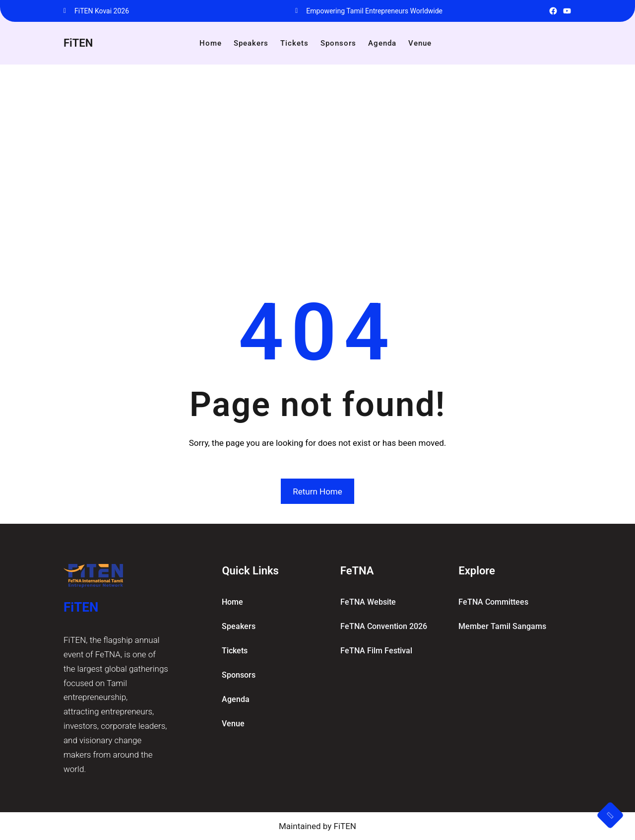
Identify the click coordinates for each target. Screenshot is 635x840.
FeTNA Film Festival (376, 651)
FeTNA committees (493, 602)
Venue (233, 724)
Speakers (239, 626)
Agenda (236, 699)
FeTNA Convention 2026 (384, 626)
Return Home (317, 491)
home (232, 602)
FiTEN (78, 43)
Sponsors (239, 675)
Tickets (235, 651)
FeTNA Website (368, 602)
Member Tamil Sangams (502, 626)
